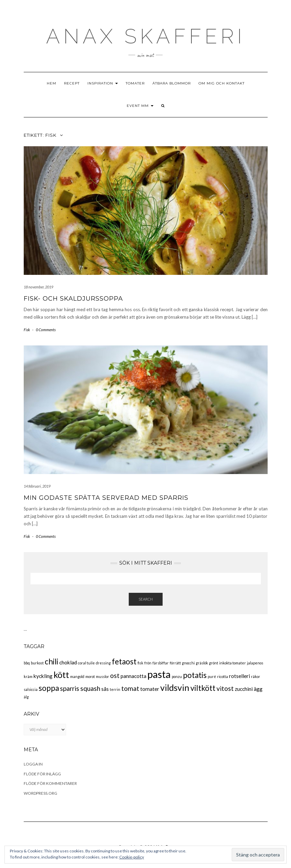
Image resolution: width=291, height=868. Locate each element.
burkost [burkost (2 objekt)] (37, 663)
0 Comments (46, 330)
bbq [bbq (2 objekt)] (27, 663)
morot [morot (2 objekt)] (90, 676)
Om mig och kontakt (222, 83)
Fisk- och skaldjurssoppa (73, 299)
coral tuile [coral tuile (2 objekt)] (86, 663)
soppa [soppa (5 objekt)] (49, 688)
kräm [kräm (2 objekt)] (28, 676)
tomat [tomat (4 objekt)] (130, 688)
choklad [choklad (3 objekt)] (68, 662)
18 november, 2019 (38, 287)
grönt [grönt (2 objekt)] (214, 663)
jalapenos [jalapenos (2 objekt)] (255, 663)
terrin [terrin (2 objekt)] (115, 689)
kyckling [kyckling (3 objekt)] (43, 676)
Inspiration (103, 83)
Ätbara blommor (172, 83)
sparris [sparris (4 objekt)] (70, 688)
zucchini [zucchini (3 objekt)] (244, 689)
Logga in (33, 764)
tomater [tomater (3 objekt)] (150, 689)
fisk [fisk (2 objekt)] (140, 663)
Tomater (135, 83)
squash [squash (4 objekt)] (90, 688)
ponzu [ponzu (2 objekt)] (177, 676)
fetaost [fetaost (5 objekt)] (124, 662)
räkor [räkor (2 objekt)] (256, 676)
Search (146, 599)
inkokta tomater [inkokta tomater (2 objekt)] (233, 663)
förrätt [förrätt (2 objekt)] (175, 663)
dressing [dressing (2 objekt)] (103, 663)
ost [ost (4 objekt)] (115, 675)
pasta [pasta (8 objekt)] (159, 674)
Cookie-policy (132, 857)
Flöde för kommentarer (50, 783)
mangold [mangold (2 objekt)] (77, 676)
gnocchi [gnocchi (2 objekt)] (188, 663)
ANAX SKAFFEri (146, 36)
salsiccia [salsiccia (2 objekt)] (31, 689)
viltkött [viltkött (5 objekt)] (203, 688)
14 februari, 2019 (37, 486)
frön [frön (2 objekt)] (148, 663)
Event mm (140, 106)
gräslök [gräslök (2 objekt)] (202, 663)
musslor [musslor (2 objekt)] (102, 676)
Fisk (27, 330)
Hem (51, 83)
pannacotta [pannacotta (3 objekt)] (133, 676)
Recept (72, 83)
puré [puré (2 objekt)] (212, 676)
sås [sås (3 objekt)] (105, 689)
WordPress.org (40, 793)
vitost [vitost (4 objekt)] (225, 688)
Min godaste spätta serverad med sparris (106, 498)
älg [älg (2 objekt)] (26, 697)
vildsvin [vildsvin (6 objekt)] (175, 687)
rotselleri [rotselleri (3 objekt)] (240, 676)
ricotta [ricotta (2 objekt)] (223, 676)
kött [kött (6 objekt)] (61, 675)
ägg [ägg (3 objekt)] (258, 689)
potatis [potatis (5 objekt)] (195, 675)
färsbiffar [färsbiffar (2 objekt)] (161, 663)
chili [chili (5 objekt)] (51, 662)
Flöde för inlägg (42, 774)
